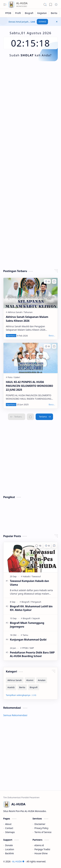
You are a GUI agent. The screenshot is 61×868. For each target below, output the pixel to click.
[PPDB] (8, 13)
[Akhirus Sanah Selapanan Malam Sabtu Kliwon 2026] (30, 293)
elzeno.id (39, 845)
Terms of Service (43, 832)
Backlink (10, 853)
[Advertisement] (30, 98)
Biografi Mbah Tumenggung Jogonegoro (27, 625)
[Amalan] (42, 680)
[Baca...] (52, 335)
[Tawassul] (36, 576)
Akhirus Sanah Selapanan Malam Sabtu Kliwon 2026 (27, 319)
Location (10, 849)
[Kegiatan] (42, 13)
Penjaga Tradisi (42, 849)
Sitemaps (10, 832)
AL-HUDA (18, 861)
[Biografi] (29, 13)
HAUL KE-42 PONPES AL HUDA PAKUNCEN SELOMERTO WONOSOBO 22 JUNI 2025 (29, 386)
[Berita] (54, 13)
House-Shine (41, 853)
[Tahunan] (28, 312)
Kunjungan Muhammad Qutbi (28, 640)
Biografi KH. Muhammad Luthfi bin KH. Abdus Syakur (31, 608)
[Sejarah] (36, 618)
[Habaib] (27, 576)
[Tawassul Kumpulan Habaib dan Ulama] (30, 557)
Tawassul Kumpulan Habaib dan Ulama (29, 583)
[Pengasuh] (36, 602)
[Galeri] (17, 377)
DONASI (42, 22)
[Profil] (18, 13)
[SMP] (32, 648)
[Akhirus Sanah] (16, 312)
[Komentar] (38, 546)
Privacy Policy (41, 828)
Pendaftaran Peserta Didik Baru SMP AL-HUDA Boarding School (32, 654)
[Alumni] (30, 680)
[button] (5, 5)
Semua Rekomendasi (15, 715)
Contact (9, 828)
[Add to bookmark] (54, 281)
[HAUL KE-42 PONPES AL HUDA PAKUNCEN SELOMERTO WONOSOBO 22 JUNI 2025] (30, 358)
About (8, 824)
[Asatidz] (11, 687)
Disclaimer (40, 824)
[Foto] (11, 377)
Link (33, 22)
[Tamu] (25, 635)
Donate (9, 845)
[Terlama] (44, 417)
